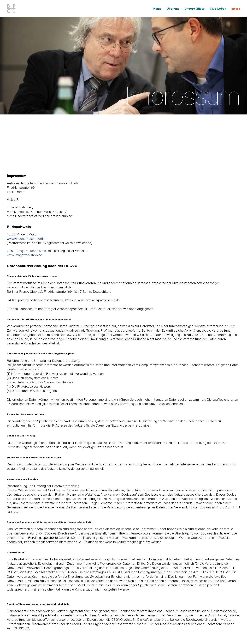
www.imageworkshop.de (24, 255)
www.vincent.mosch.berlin (26, 239)
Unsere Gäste (195, 9)
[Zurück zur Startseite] (12, 9)
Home (157, 9)
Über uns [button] (173, 9)
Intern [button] (236, 9)
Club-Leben (218, 9)
